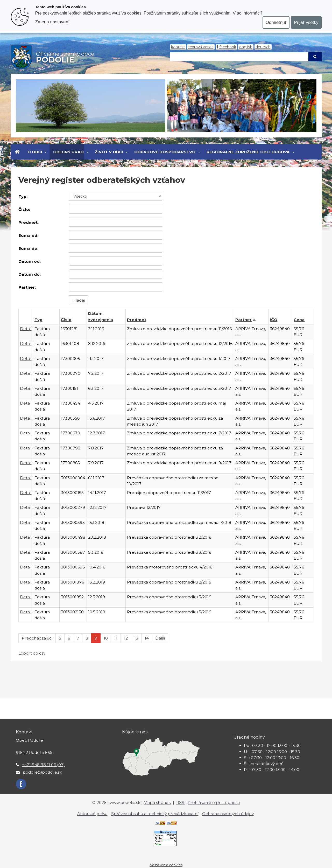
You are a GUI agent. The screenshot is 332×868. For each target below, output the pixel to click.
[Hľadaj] (239, 57)
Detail (26, 329)
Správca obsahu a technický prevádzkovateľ (155, 814)
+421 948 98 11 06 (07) (43, 765)
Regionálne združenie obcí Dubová (248, 152)
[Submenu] (45, 152)
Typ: (23, 196)
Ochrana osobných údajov (228, 814)
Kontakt (178, 47)
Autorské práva (92, 814)
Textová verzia (201, 47)
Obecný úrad (68, 152)
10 (106, 638)
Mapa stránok (157, 803)
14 (147, 638)
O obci (35, 152)
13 (136, 638)
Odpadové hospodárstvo (165, 152)
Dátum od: (30, 261)
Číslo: (24, 209)
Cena (299, 320)
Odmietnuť (276, 22)
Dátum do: (30, 274)
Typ (38, 320)
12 (126, 638)
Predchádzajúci (37, 638)
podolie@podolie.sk (42, 772)
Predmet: (29, 222)
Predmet (137, 320)
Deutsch (263, 47)
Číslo (66, 320)
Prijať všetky (306, 22)
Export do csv (32, 653)
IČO (274, 320)
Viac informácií (247, 13)
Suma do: (28, 248)
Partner (243, 320)
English (246, 47)
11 (116, 638)
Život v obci (109, 152)
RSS (181, 803)
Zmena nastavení (52, 22)
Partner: (27, 287)
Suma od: (28, 235)
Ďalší (160, 638)
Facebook (228, 47)
